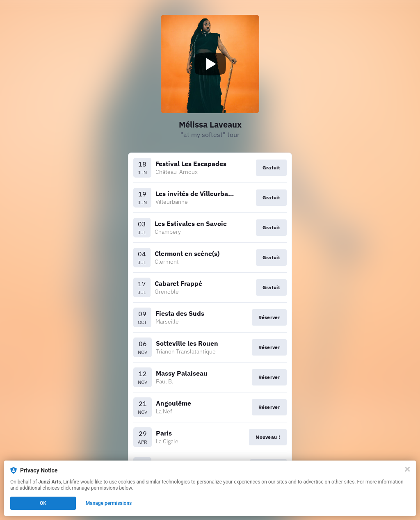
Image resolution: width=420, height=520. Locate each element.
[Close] (407, 469)
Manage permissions (109, 503)
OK (43, 503)
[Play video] (210, 64)
